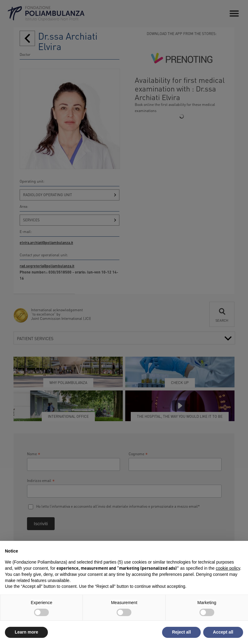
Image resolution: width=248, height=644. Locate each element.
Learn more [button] (26, 632)
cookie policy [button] (228, 568)
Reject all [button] (181, 632)
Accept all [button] (223, 632)
